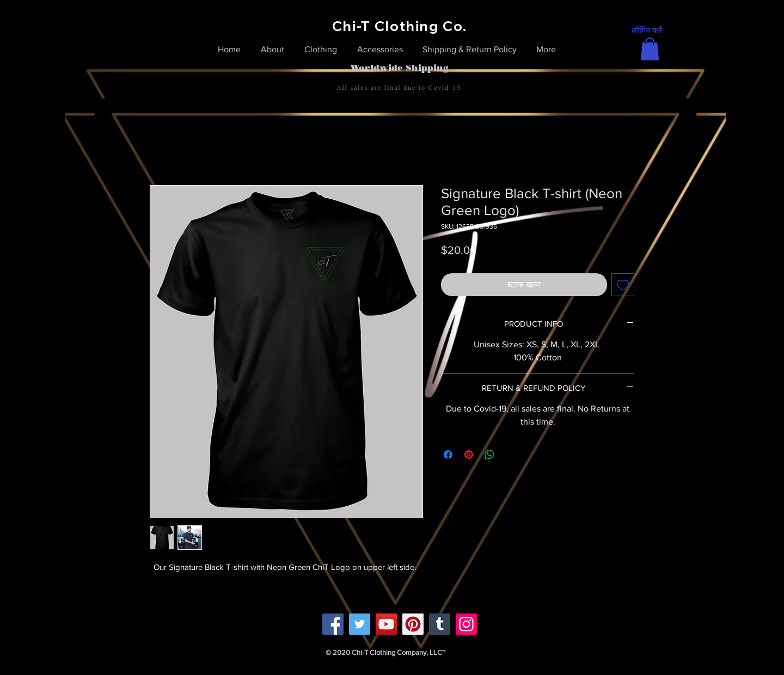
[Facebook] (333, 624)
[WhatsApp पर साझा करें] (489, 455)
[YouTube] (386, 624)
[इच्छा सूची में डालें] (623, 285)
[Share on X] (510, 455)
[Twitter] (360, 624)
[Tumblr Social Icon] (440, 624)
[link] (650, 49)
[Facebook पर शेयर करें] (448, 455)
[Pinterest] (413, 624)
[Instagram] (466, 624)
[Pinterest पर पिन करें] (469, 455)
